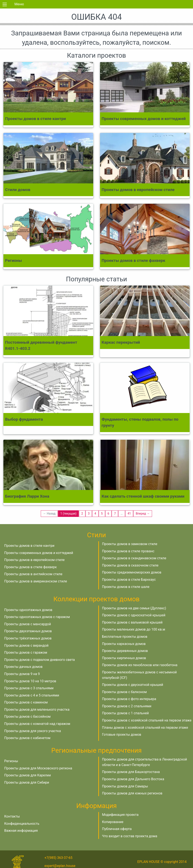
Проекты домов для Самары (125, 786)
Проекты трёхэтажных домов (28, 638)
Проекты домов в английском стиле (33, 574)
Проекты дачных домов (23, 667)
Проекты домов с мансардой (28, 624)
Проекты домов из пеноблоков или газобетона (140, 665)
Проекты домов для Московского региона (38, 768)
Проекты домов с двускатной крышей (133, 685)
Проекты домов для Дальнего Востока (133, 779)
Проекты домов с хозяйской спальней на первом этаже (147, 720)
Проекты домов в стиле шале (126, 587)
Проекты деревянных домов (125, 651)
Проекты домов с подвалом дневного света (39, 660)
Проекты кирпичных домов (124, 658)
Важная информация (21, 831)
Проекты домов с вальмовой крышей (132, 622)
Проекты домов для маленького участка (37, 710)
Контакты (12, 816)
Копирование (113, 822)
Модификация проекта (120, 815)
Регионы (11, 761)
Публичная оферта (117, 829)
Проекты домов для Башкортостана (131, 772)
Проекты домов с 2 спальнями (127, 706)
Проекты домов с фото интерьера (129, 699)
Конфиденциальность (22, 824)
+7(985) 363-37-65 (58, 858)
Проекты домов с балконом (125, 692)
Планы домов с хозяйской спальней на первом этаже (145, 728)
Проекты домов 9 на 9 (22, 674)
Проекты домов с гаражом (26, 652)
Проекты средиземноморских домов (132, 572)
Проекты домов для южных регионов (132, 793)
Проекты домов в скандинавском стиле (134, 558)
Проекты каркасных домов (124, 644)
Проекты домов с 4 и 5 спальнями (32, 695)
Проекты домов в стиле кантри (29, 546)
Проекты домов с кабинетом (27, 738)
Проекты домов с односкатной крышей (134, 615)
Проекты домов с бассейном (27, 717)
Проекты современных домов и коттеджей (39, 553)
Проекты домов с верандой (26, 645)
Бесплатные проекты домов (125, 637)
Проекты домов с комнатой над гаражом (37, 724)
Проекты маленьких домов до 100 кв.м (134, 629)
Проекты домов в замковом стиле (130, 544)
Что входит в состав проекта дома (130, 836)
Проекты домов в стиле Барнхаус (129, 580)
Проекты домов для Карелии (27, 775)
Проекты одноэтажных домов (28, 610)
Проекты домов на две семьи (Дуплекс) (134, 608)
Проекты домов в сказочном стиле (130, 565)
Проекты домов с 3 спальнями (29, 688)
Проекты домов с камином (26, 702)
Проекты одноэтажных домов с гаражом (37, 617)
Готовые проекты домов (122, 735)
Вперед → (143, 514)
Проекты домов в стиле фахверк (30, 567)
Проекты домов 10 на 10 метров (30, 681)
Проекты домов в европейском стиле (34, 560)
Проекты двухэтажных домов (28, 631)
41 (129, 514)
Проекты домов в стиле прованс (128, 551)
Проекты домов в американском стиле (36, 581)
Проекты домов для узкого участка (33, 731)
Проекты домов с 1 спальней (125, 713)
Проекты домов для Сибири (27, 782)
